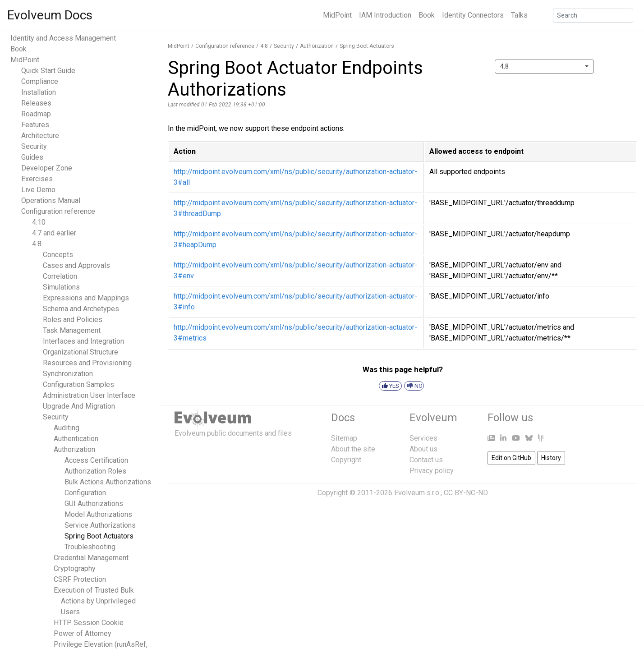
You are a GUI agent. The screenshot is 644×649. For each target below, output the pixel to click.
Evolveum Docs (50, 15)
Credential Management (91, 558)
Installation (39, 92)
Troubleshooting (90, 547)
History (551, 458)
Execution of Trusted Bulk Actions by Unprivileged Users (95, 601)
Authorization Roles (95, 471)
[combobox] (544, 67)
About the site (353, 449)
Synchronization (68, 374)
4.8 (37, 244)
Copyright (346, 460)
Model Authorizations (98, 514)
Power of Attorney (83, 633)
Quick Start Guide (48, 71)
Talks (519, 15)
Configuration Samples (78, 384)
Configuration (85, 493)
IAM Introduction (385, 15)
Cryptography (75, 568)
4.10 (39, 222)
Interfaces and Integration (83, 341)
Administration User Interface (89, 395)
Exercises (37, 179)
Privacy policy (432, 471)
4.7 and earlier (54, 233)
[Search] (593, 16)
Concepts (58, 255)
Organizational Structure (80, 352)
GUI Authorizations (94, 504)
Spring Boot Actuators (99, 536)
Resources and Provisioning (87, 363)
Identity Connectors (473, 15)
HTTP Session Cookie (89, 623)
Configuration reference (58, 211)
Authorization (74, 449)
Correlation (60, 276)
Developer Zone (47, 168)
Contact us (426, 460)
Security (34, 146)
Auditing (67, 428)
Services (423, 438)
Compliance (40, 81)
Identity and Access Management (63, 38)
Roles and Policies (73, 320)
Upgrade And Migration (79, 406)
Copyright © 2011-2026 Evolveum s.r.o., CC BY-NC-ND (403, 493)
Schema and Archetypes (81, 309)
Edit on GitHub (511, 458)
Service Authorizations (100, 525)
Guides (32, 157)
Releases (36, 103)
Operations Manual (51, 200)
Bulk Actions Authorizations (108, 482)
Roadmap (36, 114)
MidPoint (337, 15)
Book (427, 15)
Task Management (72, 330)
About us (423, 449)
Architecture (40, 136)
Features (35, 125)
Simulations (61, 287)
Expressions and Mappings (86, 298)
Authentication (76, 439)
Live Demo (38, 190)
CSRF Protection (80, 579)
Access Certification (96, 460)
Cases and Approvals (76, 265)
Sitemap (344, 438)
